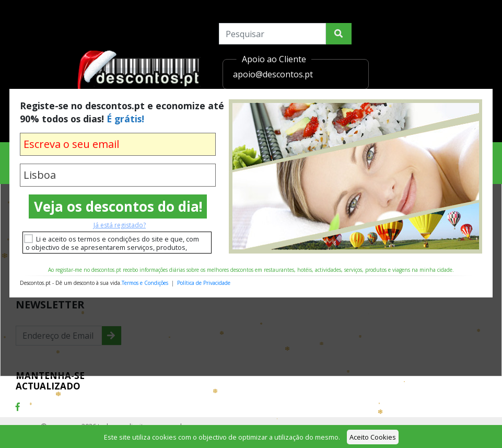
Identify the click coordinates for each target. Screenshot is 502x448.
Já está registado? (120, 225)
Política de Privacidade (204, 283)
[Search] (272, 34)
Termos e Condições (145, 283)
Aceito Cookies (373, 437)
